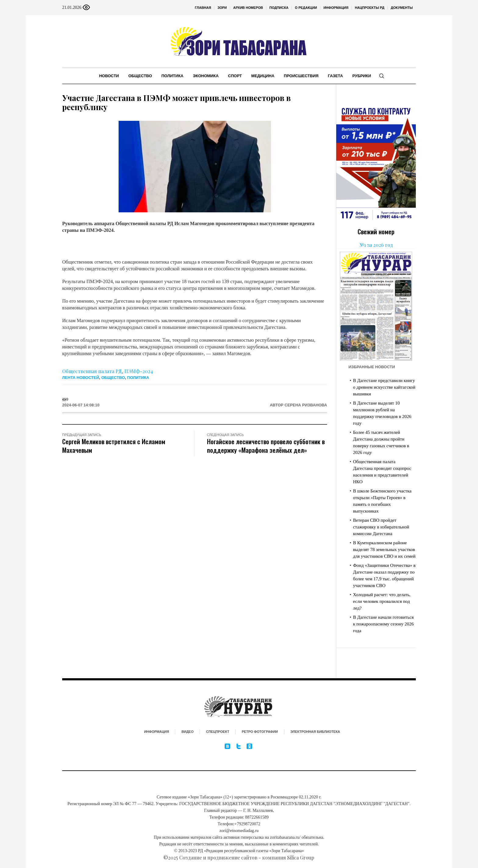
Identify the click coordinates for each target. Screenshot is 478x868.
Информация (156, 732)
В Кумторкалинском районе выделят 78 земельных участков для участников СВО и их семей (384, 549)
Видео (187, 732)
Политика (138, 378)
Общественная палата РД (92, 371)
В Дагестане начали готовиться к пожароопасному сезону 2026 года (383, 624)
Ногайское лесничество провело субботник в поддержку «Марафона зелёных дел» (266, 446)
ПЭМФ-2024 (139, 371)
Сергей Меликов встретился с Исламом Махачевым (114, 446)
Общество (113, 378)
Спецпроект (218, 732)
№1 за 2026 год (376, 245)
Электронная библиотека (315, 732)
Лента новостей (81, 378)
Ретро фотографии (260, 732)
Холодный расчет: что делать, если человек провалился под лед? (382, 601)
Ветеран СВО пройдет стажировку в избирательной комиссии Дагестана (381, 527)
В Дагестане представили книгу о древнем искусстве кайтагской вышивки (384, 387)
